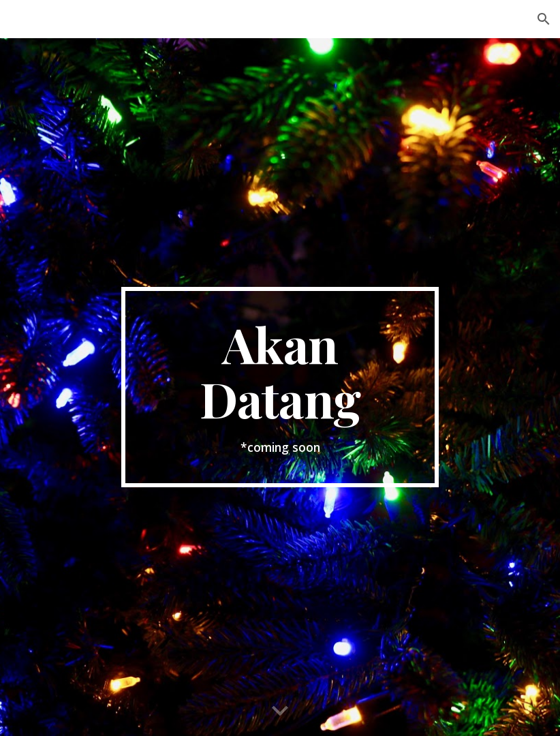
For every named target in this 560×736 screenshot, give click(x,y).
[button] (544, 19)
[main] (280, 387)
